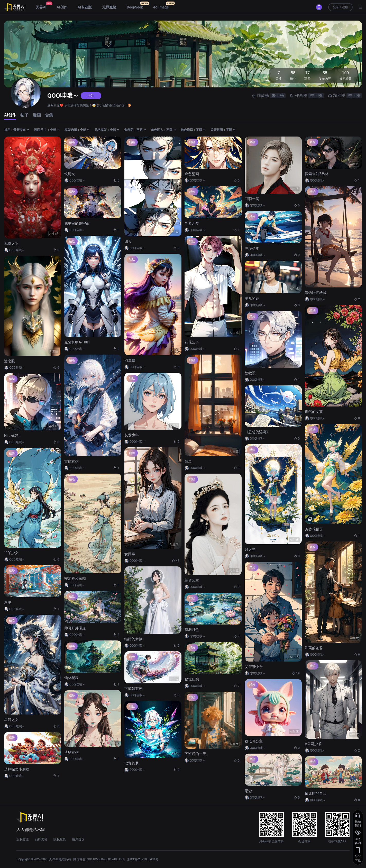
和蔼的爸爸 (314, 648)
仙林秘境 (71, 678)
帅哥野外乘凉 (75, 628)
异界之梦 (192, 223)
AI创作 (62, 7)
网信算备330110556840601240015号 (99, 859)
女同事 (130, 554)
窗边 (188, 461)
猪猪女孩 (71, 752)
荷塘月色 (192, 630)
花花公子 (192, 342)
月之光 (250, 549)
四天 (128, 241)
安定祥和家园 (75, 578)
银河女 (70, 174)
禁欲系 (250, 373)
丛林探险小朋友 (17, 769)
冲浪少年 (252, 248)
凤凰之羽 (11, 243)
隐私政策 (60, 839)
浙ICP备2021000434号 (143, 859)
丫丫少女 (11, 553)
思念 (248, 791)
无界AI (41, 7)
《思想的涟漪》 (257, 432)
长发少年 (132, 435)
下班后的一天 (195, 754)
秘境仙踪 (192, 679)
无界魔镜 (109, 7)
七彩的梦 (132, 763)
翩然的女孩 (314, 412)
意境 (8, 602)
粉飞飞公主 (254, 741)
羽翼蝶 (130, 360)
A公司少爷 (313, 744)
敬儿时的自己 (316, 793)
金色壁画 (192, 174)
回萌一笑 (252, 199)
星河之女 (11, 720)
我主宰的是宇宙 (77, 223)
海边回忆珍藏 (316, 293)
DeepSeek (135, 7)
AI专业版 (85, 7)
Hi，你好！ (13, 436)
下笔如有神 (133, 689)
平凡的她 (252, 299)
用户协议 (78, 839)
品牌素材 (41, 839)
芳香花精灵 (314, 529)
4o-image (161, 7)
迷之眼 (10, 361)
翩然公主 (192, 580)
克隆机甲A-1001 (77, 342)
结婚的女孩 (133, 639)
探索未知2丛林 (317, 174)
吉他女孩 (71, 461)
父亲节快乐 (254, 667)
